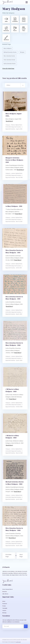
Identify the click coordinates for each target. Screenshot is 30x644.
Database (5, 604)
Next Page (21, 556)
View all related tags (8, 69)
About (4, 601)
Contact (4, 611)
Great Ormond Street (8, 589)
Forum (4, 606)
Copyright (5, 608)
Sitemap (4, 613)
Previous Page (8, 556)
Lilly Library (5, 594)
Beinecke (5, 592)
